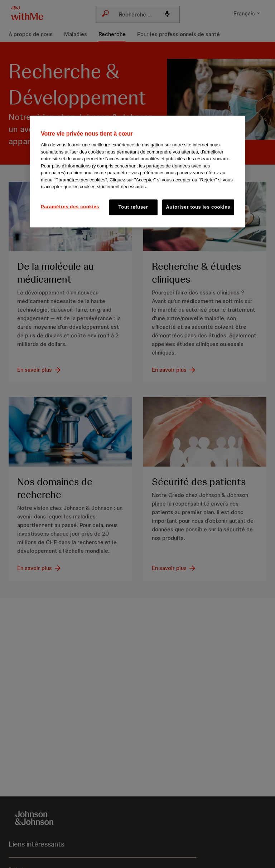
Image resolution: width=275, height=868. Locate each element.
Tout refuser (133, 207)
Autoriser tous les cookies (198, 207)
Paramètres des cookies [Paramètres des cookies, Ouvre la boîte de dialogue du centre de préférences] (70, 207)
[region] (137, 171)
